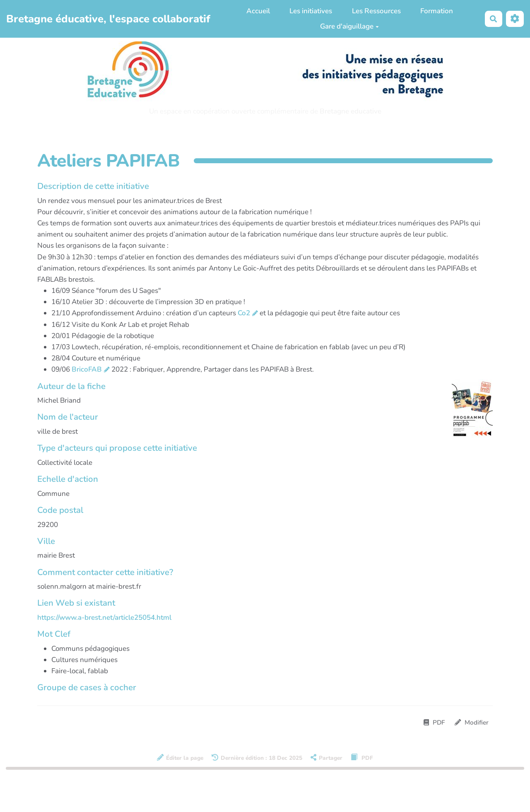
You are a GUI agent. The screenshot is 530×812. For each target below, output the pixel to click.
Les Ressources (376, 11)
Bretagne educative (351, 111)
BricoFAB (87, 369)
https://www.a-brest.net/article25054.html (104, 617)
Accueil (258, 11)
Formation (437, 11)
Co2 (244, 313)
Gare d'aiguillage (349, 26)
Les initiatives (311, 11)
